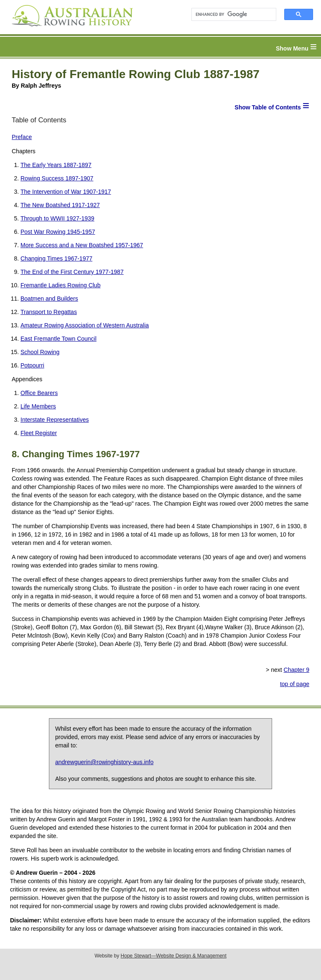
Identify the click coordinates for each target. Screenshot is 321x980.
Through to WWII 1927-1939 (57, 218)
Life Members (38, 406)
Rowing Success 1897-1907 (57, 178)
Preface (22, 137)
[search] (230, 15)
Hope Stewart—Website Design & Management (174, 956)
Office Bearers (39, 393)
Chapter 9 (297, 670)
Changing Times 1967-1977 (56, 258)
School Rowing (40, 352)
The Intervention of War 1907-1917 (66, 192)
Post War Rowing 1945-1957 (58, 232)
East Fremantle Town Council (59, 339)
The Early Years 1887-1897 (56, 165)
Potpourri (32, 365)
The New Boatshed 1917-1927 (60, 205)
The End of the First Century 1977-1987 (72, 272)
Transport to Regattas (49, 312)
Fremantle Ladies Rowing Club (60, 285)
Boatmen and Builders (49, 299)
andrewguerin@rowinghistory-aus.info (104, 762)
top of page (295, 684)
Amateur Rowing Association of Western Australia (85, 325)
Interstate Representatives (55, 420)
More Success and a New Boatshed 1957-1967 (82, 245)
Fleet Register (39, 433)
